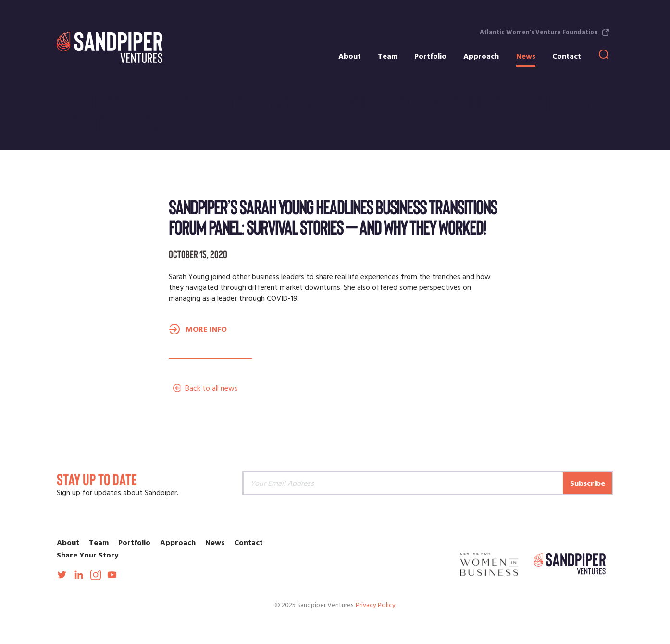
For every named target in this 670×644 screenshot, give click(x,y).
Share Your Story (88, 555)
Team (99, 543)
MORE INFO (206, 329)
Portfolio (134, 543)
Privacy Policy (376, 605)
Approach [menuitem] (481, 56)
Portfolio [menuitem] (430, 56)
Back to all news (211, 388)
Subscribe (588, 483)
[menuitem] (606, 57)
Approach (178, 543)
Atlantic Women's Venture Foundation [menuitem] (539, 32)
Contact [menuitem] (567, 56)
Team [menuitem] (388, 56)
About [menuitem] (350, 56)
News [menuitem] (526, 56)
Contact (248, 543)
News (215, 543)
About (68, 543)
